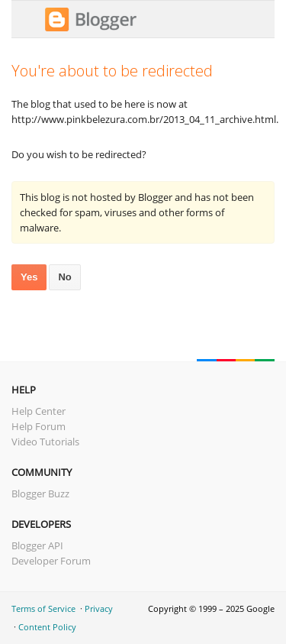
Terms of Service (43, 608)
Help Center (39, 411)
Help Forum (39, 426)
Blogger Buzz (40, 494)
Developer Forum (51, 561)
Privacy (99, 608)
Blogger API (37, 545)
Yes (29, 277)
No (64, 277)
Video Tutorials (45, 442)
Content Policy (47, 627)
